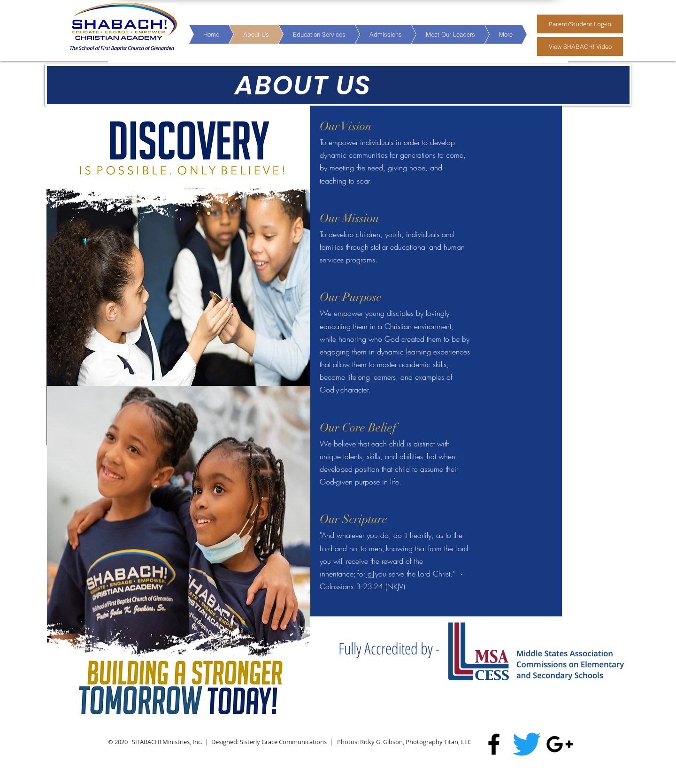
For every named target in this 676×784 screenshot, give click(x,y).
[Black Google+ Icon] (560, 744)
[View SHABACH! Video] (580, 46)
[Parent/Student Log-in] (580, 24)
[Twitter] (527, 744)
